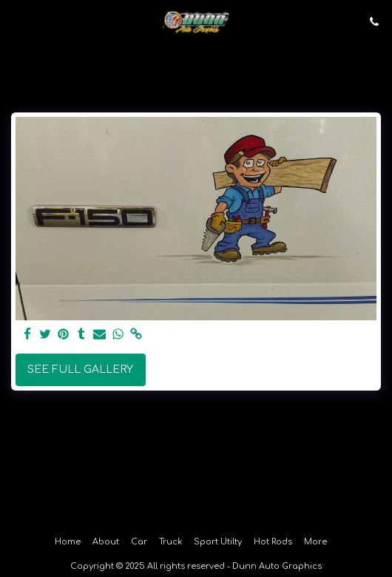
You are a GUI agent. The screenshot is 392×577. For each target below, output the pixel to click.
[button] (16, 21)
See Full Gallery (80, 370)
